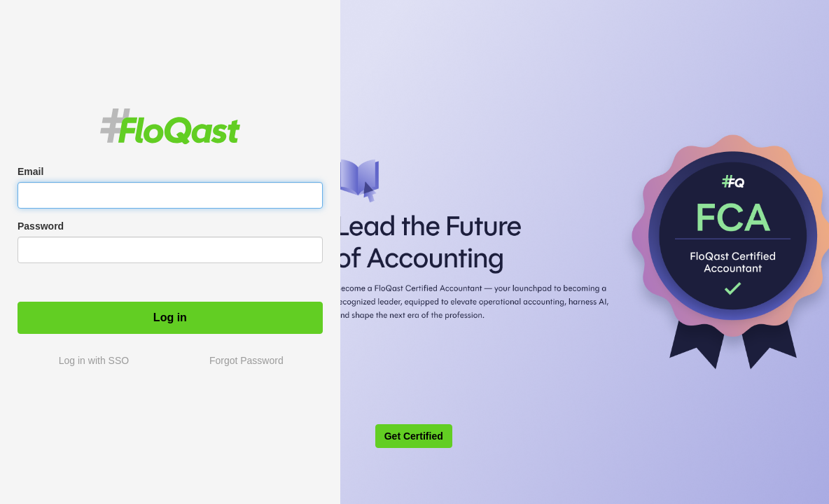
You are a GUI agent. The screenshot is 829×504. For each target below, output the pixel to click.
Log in (170, 317)
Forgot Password (246, 360)
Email (30, 171)
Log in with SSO (94, 360)
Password (41, 226)
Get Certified (414, 436)
